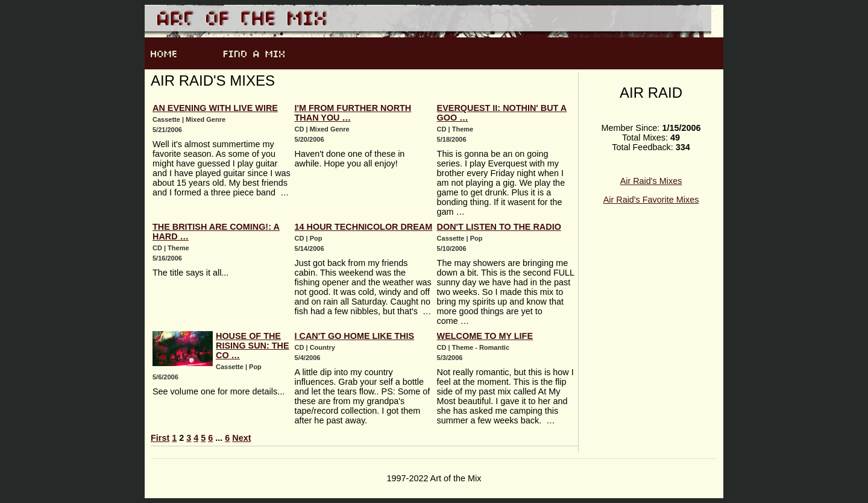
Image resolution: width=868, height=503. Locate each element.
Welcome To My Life (485, 336)
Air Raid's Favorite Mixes (651, 200)
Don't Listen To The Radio (499, 227)
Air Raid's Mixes (651, 181)
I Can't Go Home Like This (355, 336)
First (160, 438)
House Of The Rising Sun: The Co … (253, 346)
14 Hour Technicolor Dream (364, 227)
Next (241, 438)
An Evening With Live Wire (215, 108)
